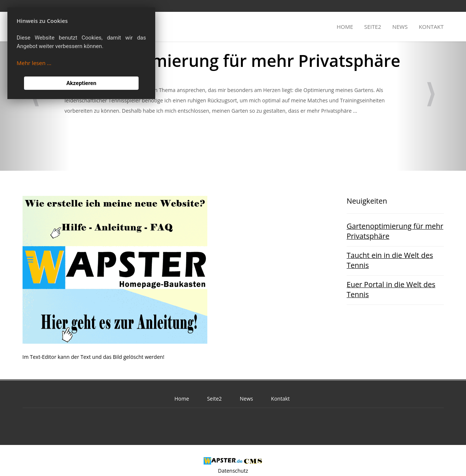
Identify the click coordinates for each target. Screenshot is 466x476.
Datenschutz (233, 471)
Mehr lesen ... (34, 63)
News (400, 27)
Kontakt (431, 27)
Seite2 (373, 27)
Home (345, 27)
